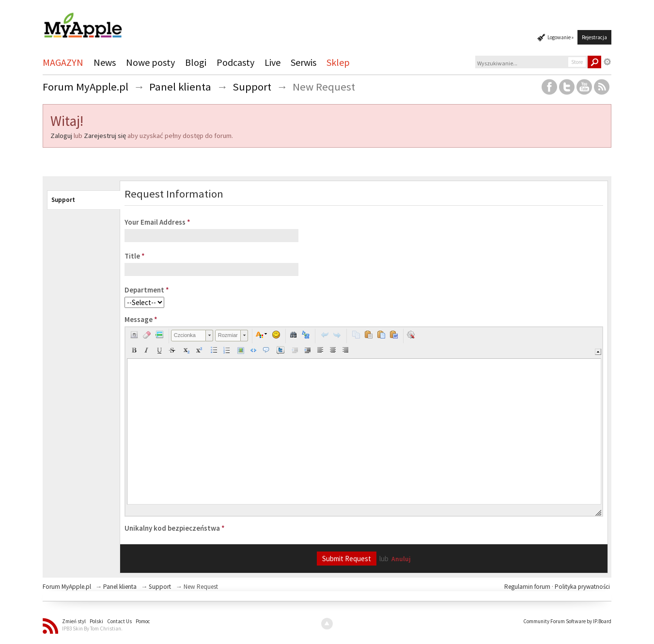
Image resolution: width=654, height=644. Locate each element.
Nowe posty (150, 62)
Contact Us (119, 621)
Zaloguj (61, 136)
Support (63, 200)
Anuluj (401, 559)
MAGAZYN (63, 62)
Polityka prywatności (582, 587)
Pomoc (143, 621)
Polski (96, 621)
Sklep (338, 62)
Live (272, 62)
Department (147, 290)
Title (135, 256)
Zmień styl (74, 621)
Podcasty (235, 62)
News (105, 62)
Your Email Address (157, 222)
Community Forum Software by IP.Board (567, 621)
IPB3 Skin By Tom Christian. (92, 629)
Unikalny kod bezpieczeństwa (175, 528)
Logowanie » (561, 37)
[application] (364, 422)
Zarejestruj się (105, 136)
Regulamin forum (528, 587)
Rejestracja (594, 37)
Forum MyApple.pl (67, 587)
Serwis (304, 62)
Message (141, 319)
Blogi (196, 62)
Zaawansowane (607, 62)
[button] (134, 335)
